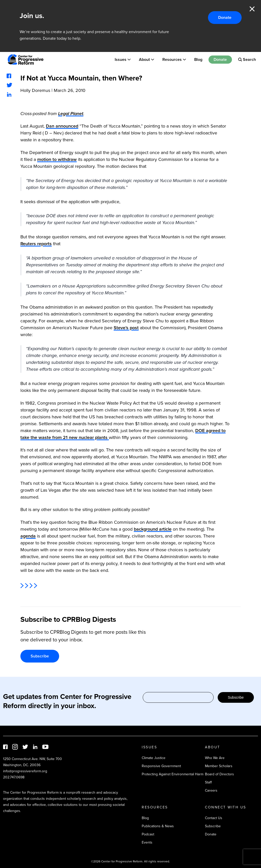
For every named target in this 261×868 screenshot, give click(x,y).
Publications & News (158, 826)
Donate (225, 17)
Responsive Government (161, 766)
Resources (172, 59)
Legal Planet (71, 114)
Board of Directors (219, 774)
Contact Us (214, 818)
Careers (211, 790)
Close (252, 9)
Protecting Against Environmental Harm (173, 774)
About (144, 59)
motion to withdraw (57, 159)
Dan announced (62, 126)
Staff (208, 782)
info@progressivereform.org (25, 771)
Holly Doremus (35, 90)
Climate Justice (154, 758)
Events (147, 842)
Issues (121, 59)
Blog (198, 59)
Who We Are (215, 758)
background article (153, 529)
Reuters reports (36, 244)
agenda (28, 536)
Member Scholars (219, 766)
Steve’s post (126, 328)
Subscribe (40, 656)
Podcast (148, 834)
